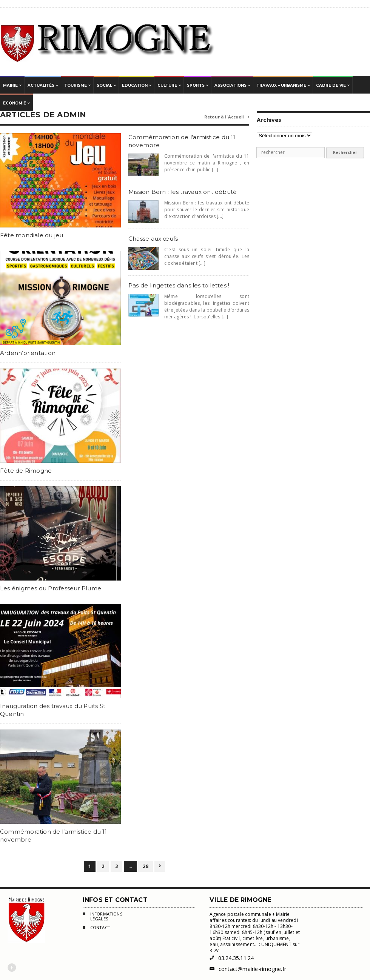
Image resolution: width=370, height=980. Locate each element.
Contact (96, 928)
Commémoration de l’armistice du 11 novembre (54, 836)
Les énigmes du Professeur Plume (51, 588)
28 (145, 866)
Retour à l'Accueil (227, 117)
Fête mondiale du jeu (32, 235)
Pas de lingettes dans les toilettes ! (179, 285)
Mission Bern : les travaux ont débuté (183, 192)
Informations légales (103, 916)
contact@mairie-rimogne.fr (248, 969)
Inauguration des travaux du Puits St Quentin (53, 710)
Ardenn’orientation (28, 353)
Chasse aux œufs (153, 239)
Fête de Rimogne (26, 471)
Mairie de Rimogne (108, 42)
